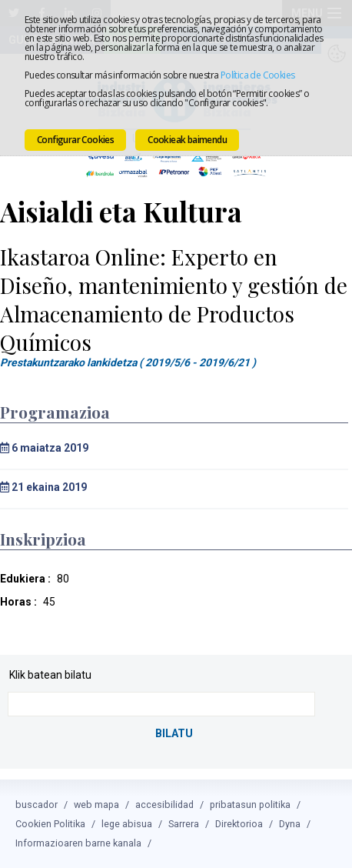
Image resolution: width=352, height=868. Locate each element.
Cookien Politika (50, 824)
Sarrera (184, 824)
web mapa (96, 805)
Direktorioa (239, 824)
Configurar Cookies (75, 140)
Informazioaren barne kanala (78, 843)
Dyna (290, 824)
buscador (37, 805)
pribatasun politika (250, 805)
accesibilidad (164, 805)
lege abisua (127, 824)
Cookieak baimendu (187, 140)
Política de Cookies (258, 75)
